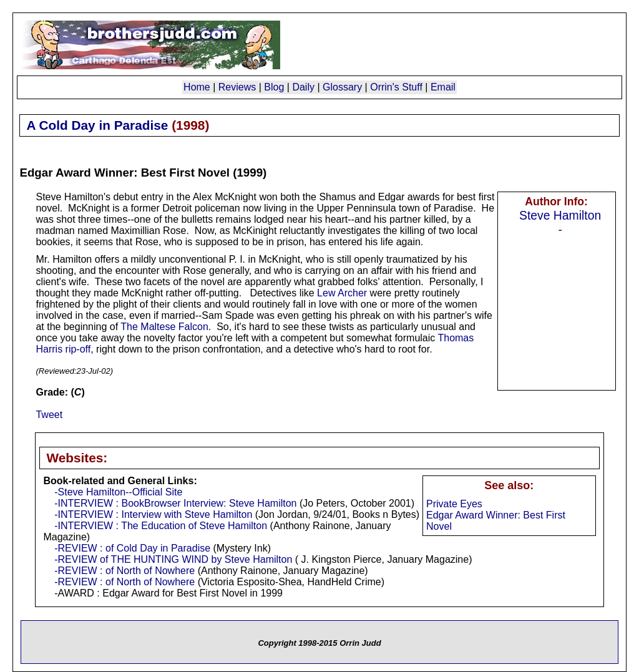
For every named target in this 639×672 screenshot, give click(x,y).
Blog (274, 87)
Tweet (49, 415)
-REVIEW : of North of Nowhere (124, 571)
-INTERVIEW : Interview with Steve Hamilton (153, 514)
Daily (303, 87)
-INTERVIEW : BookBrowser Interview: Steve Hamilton (175, 503)
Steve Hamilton (560, 215)
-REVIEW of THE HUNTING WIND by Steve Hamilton (173, 559)
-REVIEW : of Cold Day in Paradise (132, 548)
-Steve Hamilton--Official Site (118, 492)
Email (443, 87)
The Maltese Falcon (164, 327)
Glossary (342, 87)
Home (197, 87)
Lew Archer (342, 293)
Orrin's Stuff (396, 87)
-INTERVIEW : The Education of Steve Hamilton (161, 526)
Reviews (237, 87)
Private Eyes (454, 504)
